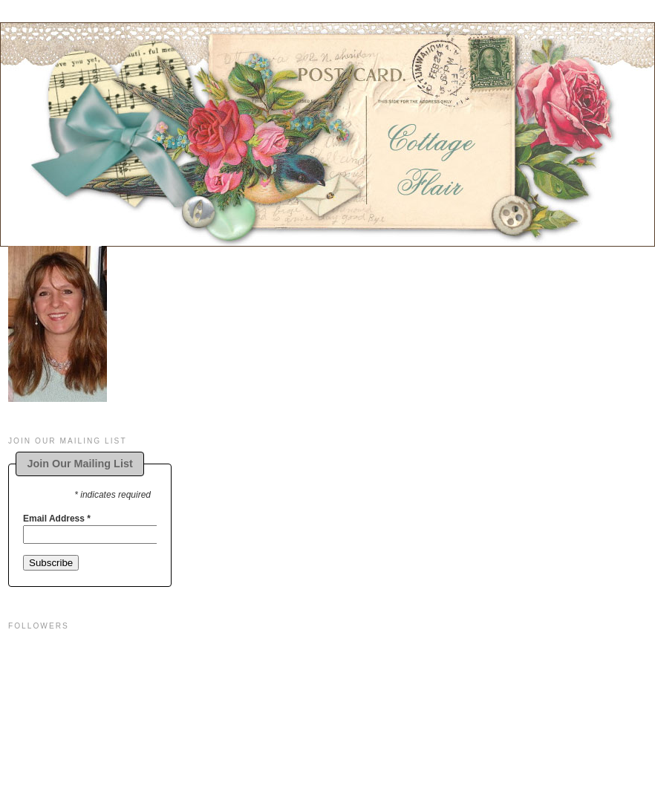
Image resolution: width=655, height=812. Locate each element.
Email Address (57, 519)
